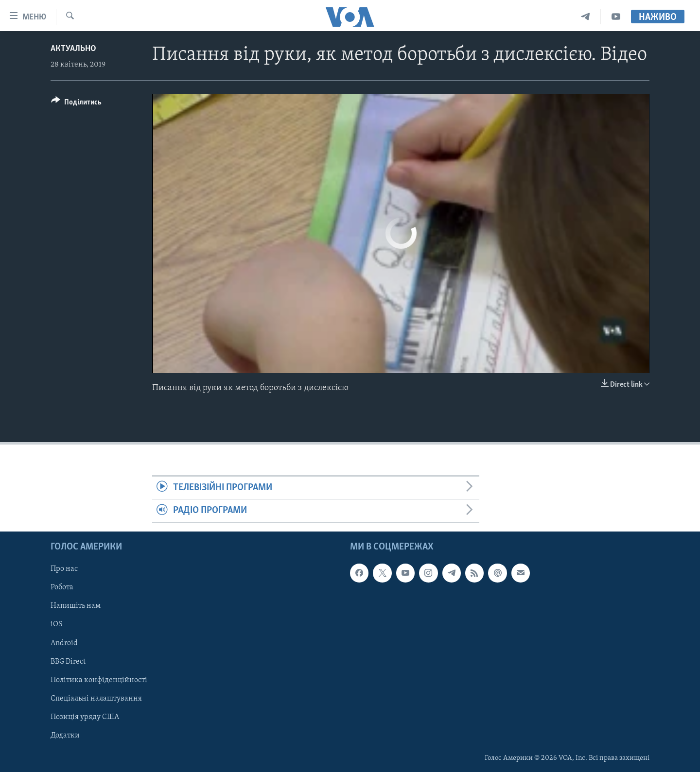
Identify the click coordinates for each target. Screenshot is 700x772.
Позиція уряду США (85, 717)
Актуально (73, 49)
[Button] (76, 104)
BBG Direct (68, 661)
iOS (57, 624)
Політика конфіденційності (99, 680)
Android (64, 643)
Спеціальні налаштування (96, 698)
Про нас (64, 569)
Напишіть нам (76, 606)
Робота (62, 587)
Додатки (65, 736)
